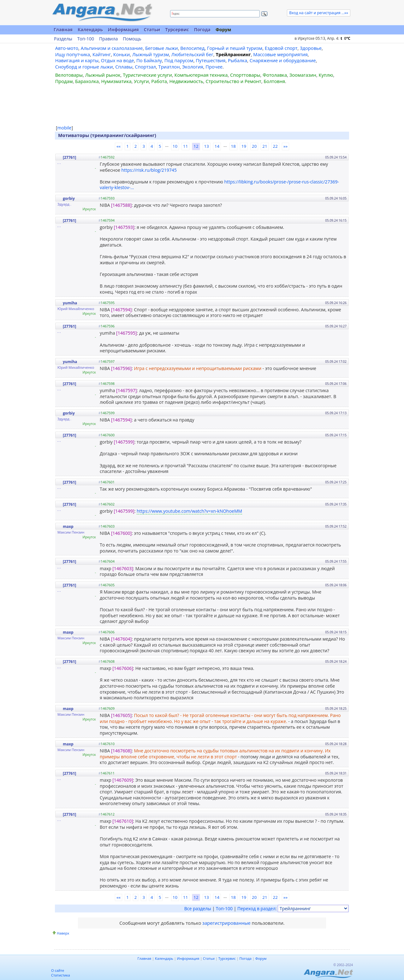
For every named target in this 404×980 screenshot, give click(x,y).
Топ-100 (86, 39)
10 (175, 146)
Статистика (61, 975)
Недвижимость (186, 81)
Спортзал (145, 67)
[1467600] (121, 533)
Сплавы (124, 67)
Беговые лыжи (162, 48)
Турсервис (177, 30)
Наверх (63, 933)
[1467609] (123, 780)
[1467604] (121, 639)
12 (196, 146)
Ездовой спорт (281, 48)
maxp (68, 526)
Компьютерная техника (201, 75)
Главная (63, 30)
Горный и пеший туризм (235, 48)
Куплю (326, 75)
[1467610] (123, 821)
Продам (64, 81)
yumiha (70, 303)
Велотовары (69, 75)
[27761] (69, 157)
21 (265, 146)
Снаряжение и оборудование (283, 60)
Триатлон (169, 67)
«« (119, 146)
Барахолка (87, 81)
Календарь (90, 30)
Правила (108, 39)
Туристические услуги (147, 75)
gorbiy (69, 198)
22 (275, 146)
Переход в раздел (256, 908)
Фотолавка (275, 75)
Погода (202, 30)
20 (254, 146)
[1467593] (124, 227)
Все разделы (198, 908)
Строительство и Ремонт (233, 81)
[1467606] (123, 668)
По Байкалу (149, 60)
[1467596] (121, 368)
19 (244, 146)
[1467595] (126, 333)
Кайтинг (102, 54)
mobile (65, 128)
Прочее (214, 67)
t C (345, 38)
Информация (123, 30)
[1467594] (121, 310)
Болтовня (274, 81)
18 (233, 146)
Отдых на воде (118, 60)
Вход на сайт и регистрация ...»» (319, 13)
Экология (193, 67)
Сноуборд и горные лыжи (84, 67)
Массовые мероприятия (280, 54)
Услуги (141, 81)
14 (217, 146)
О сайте (58, 970)
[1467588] (121, 205)
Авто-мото (67, 48)
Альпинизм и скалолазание (112, 48)
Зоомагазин (303, 75)
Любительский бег (192, 54)
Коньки (122, 54)
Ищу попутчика (73, 54)
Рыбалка (238, 60)
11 (185, 146)
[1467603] (123, 568)
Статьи (152, 30)
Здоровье (311, 48)
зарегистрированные (226, 923)
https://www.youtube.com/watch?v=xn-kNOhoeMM (189, 511)
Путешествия (211, 60)
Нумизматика (116, 81)
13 (207, 146)
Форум (223, 30)
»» (285, 146)
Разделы (63, 39)
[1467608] (121, 751)
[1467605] (121, 715)
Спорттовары (245, 75)
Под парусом (179, 60)
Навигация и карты (77, 60)
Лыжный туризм (151, 54)
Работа (159, 81)
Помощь (132, 39)
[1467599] (124, 442)
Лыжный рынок (103, 75)
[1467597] (126, 390)
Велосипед (192, 48)
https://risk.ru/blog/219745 (149, 170)
